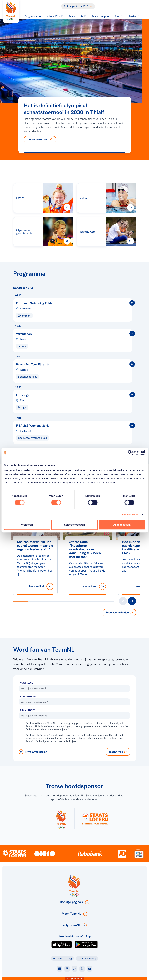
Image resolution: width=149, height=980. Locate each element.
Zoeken (135, 16)
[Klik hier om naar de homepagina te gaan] (11, 11)
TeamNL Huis (78, 16)
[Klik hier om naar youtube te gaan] (90, 969)
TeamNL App (100, 16)
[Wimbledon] (75, 338)
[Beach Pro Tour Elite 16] (75, 369)
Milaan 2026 (55, 16)
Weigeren (27, 525)
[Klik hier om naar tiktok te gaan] (75, 969)
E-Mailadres (28, 710)
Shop (119, 16)
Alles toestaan (122, 525)
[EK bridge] (75, 399)
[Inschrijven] (118, 752)
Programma (33, 16)
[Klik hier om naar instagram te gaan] (67, 969)
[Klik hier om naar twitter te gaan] (82, 969)
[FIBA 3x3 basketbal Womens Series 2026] (75, 430)
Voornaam (27, 683)
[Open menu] (143, 6)
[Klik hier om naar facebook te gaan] (60, 969)
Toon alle (119, 613)
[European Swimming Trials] (75, 308)
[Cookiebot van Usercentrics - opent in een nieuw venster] (130, 453)
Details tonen (130, 514)
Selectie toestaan (74, 525)
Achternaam (28, 696)
